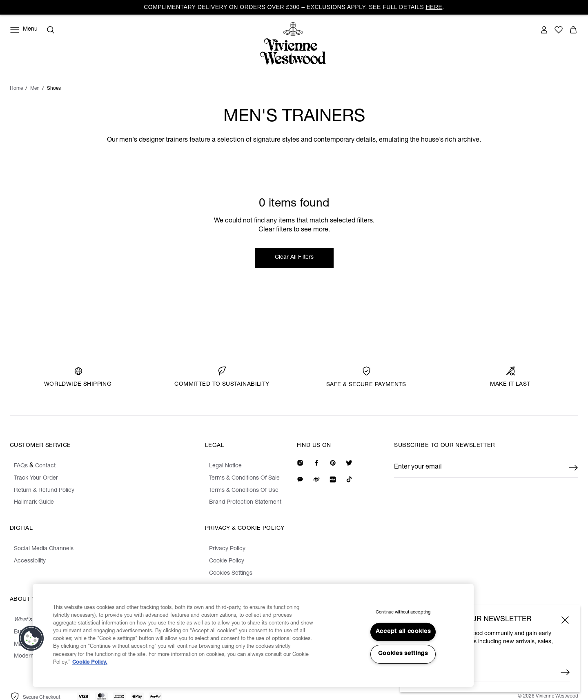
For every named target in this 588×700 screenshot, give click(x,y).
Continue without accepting (403, 612)
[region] (253, 636)
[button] (31, 638)
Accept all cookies (403, 632)
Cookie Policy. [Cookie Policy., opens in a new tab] (90, 663)
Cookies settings (403, 654)
